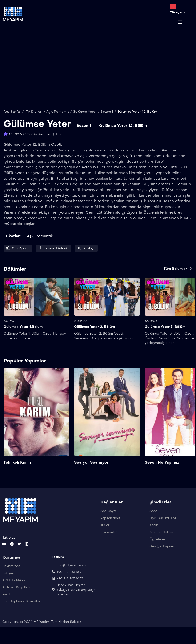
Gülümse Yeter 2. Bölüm (94, 334)
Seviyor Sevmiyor (91, 469)
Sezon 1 (107, 119)
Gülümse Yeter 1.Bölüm (23, 334)
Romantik (61, 119)
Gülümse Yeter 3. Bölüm (165, 334)
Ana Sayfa (12, 119)
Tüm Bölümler (178, 276)
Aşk (49, 119)
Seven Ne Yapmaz (162, 469)
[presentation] (189, 318)
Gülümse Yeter (85, 119)
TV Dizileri (34, 119)
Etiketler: (12, 243)
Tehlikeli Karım (17, 469)
